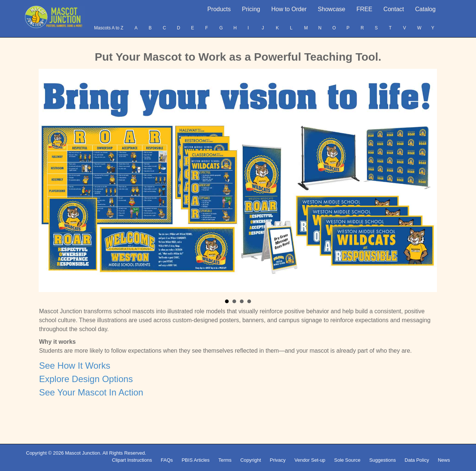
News (444, 460)
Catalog (425, 9)
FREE (364, 9)
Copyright (251, 460)
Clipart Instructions (132, 460)
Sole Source (347, 460)
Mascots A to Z (109, 28)
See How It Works (75, 366)
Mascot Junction (83, 453)
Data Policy (417, 460)
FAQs (167, 460)
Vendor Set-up (310, 460)
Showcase (332, 9)
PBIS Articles (195, 460)
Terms (225, 460)
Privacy (278, 460)
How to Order (289, 9)
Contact (394, 9)
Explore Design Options (86, 379)
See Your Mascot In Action (91, 392)
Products (219, 9)
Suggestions (383, 460)
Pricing (251, 9)
